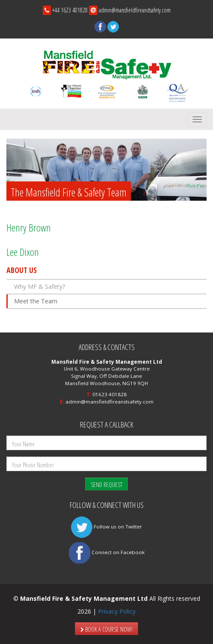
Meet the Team (36, 301)
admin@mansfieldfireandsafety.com (135, 10)
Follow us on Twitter (106, 527)
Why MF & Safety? (40, 286)
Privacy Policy (117, 611)
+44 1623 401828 (70, 10)
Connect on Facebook (107, 552)
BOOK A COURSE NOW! (106, 629)
